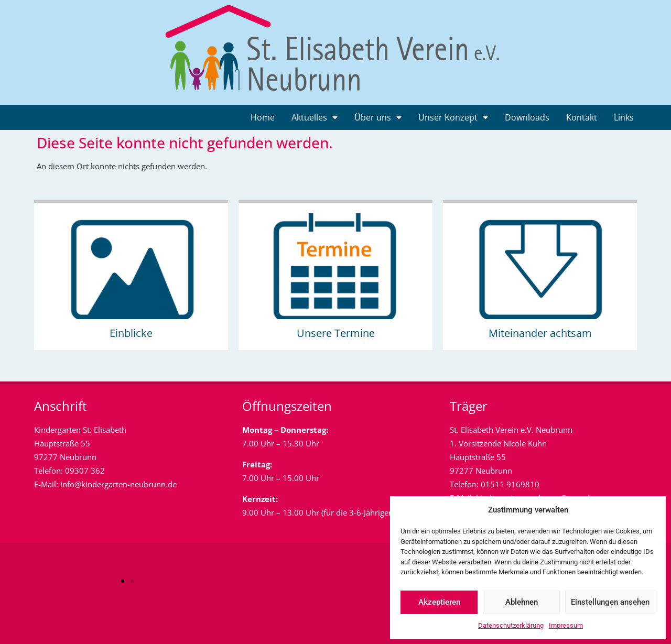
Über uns (378, 117)
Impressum (566, 625)
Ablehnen (522, 602)
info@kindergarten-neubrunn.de (118, 484)
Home (263, 117)
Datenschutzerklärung (511, 625)
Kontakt (582, 117)
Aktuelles (315, 117)
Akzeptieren (439, 602)
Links (624, 117)
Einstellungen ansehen (610, 602)
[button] (123, 581)
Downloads (527, 117)
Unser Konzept (453, 117)
